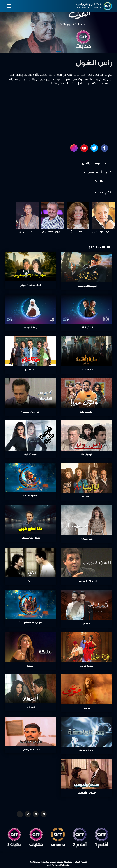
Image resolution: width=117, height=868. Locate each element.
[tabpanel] (58, 27)
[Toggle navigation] (9, 6)
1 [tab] (58, 51)
